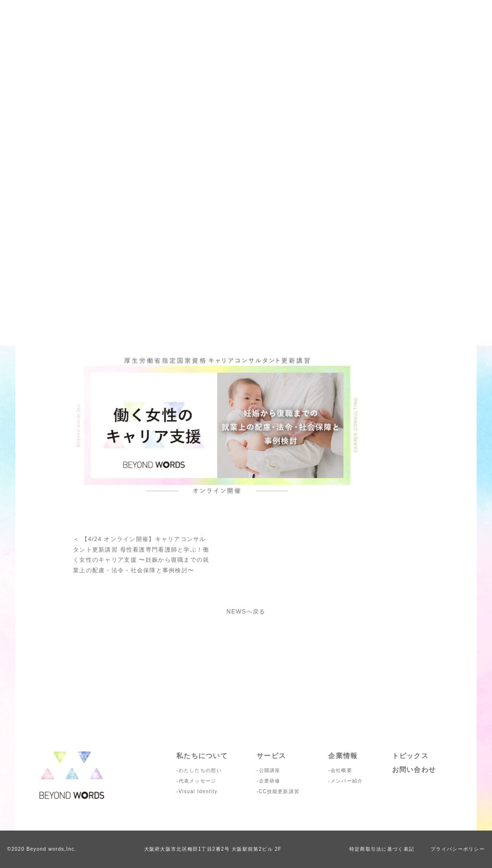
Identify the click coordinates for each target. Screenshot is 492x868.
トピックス (410, 756)
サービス (271, 756)
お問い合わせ (414, 770)
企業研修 (270, 781)
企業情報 (343, 756)
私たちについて (202, 756)
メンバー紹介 (347, 781)
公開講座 (270, 770)
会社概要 (341, 770)
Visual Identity (198, 791)
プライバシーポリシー (458, 849)
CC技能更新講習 (279, 791)
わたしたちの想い (200, 770)
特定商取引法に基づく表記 (382, 849)
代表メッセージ (198, 781)
